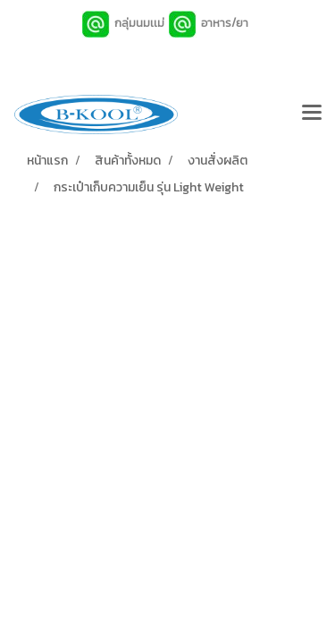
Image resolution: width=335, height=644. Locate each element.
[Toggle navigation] (312, 114)
